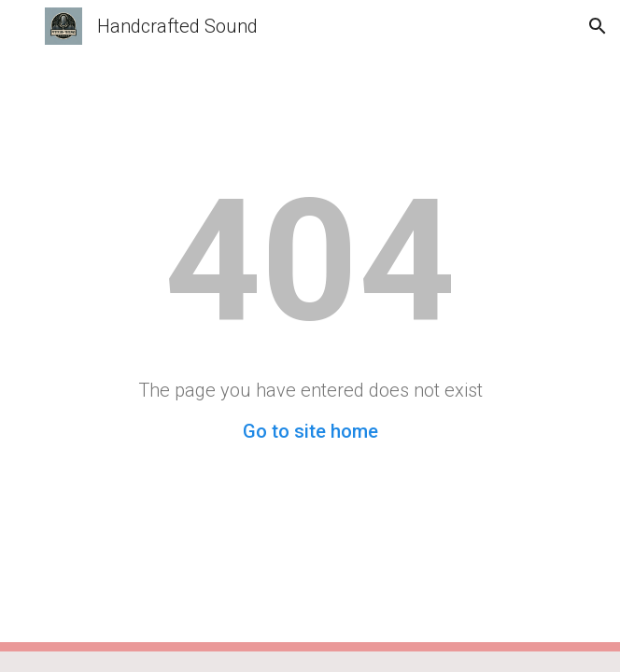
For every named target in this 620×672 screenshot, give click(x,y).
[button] (22, 26)
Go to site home (310, 431)
